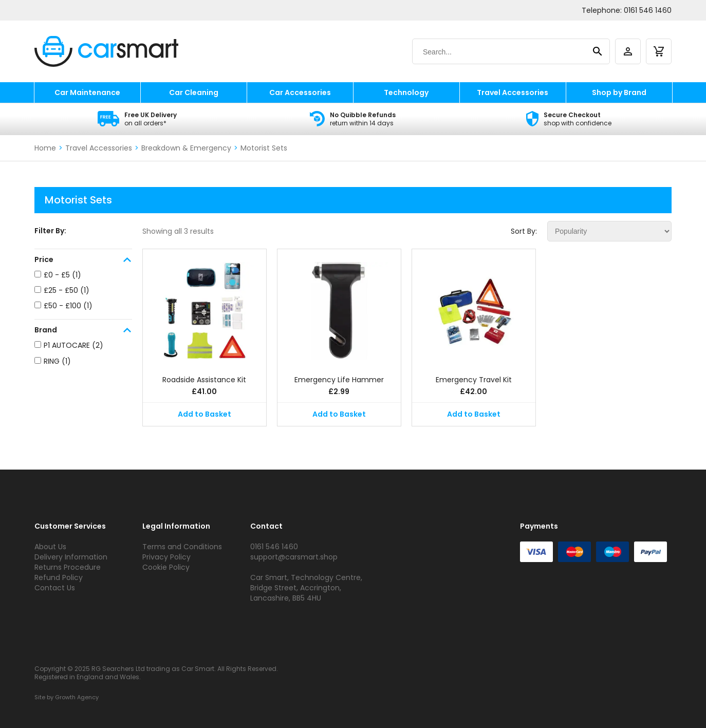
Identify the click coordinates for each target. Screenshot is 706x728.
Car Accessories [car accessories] (300, 92)
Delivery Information (71, 557)
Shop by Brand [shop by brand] (619, 92)
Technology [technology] (406, 92)
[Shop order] (609, 231)
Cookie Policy (166, 567)
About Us (50, 547)
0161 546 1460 (648, 10)
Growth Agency (77, 697)
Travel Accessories (99, 148)
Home (45, 148)
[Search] (501, 52)
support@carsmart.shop (294, 557)
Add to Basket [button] (205, 414)
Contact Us (55, 588)
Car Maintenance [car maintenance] (87, 92)
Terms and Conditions (182, 547)
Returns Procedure (68, 567)
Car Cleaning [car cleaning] (194, 92)
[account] (628, 51)
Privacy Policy (166, 557)
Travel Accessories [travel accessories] (513, 92)
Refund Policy (59, 577)
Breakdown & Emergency (186, 148)
